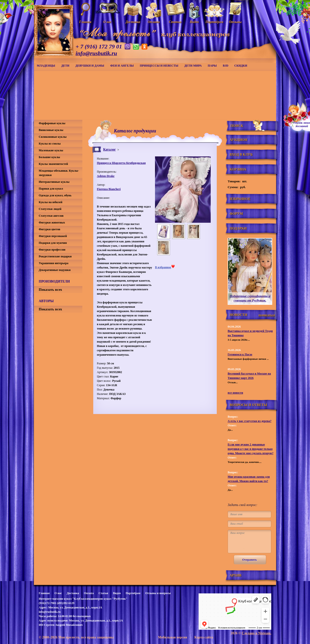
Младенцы (46, 66)
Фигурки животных (52, 222)
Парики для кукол (51, 189)
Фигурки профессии (52, 250)
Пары (212, 66)
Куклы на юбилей (50, 202)
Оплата (89, 593)
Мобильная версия (172, 637)
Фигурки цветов (50, 229)
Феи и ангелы (122, 66)
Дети (65, 66)
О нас (58, 593)
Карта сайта (204, 637)
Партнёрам (133, 593)
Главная (44, 593)
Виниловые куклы (51, 130)
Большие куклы (49, 157)
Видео (117, 593)
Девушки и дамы (90, 66)
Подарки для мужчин (53, 243)
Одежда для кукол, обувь (55, 195)
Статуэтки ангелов (51, 216)
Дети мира (193, 66)
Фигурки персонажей (53, 236)
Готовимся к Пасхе (240, 354)
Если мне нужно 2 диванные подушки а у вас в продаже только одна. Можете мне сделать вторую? (251, 449)
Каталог (109, 149)
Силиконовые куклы (53, 137)
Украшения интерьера (54, 263)
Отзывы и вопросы (158, 593)
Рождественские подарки (55, 256)
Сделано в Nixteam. (256, 633)
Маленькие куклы (51, 150)
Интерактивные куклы (54, 182)
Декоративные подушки (55, 270)
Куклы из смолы (50, 144)
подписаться (267, 315)
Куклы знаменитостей (53, 164)
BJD (226, 66)
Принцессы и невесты (159, 66)
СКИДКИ (241, 66)
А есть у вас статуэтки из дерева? (250, 421)
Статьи (103, 593)
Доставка (73, 593)
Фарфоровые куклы (52, 123)
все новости (235, 393)
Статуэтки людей (50, 209)
